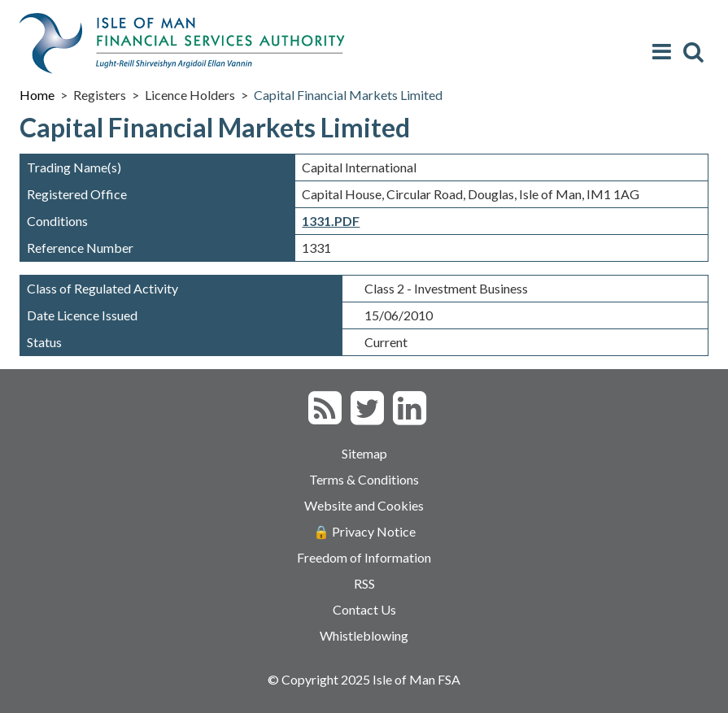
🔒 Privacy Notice (364, 531)
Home (37, 95)
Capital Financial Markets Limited (348, 95)
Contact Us (364, 609)
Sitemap (364, 453)
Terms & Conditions (364, 479)
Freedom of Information (364, 557)
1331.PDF (331, 221)
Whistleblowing (364, 635)
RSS (364, 583)
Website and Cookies (364, 505)
